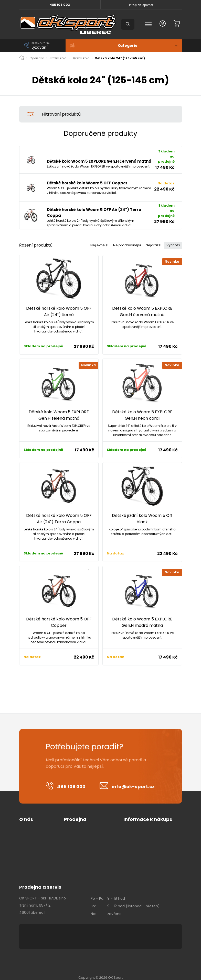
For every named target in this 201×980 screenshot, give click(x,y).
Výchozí (172, 239)
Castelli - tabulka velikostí (146, 839)
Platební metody (79, 831)
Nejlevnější (92, 239)
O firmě (26, 824)
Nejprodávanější (122, 239)
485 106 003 (60, 5)
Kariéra (25, 839)
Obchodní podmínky (82, 824)
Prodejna (75, 813)
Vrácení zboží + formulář (145, 824)
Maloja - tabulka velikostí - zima (152, 854)
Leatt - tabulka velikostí (144, 861)
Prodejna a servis (40, 881)
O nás (26, 813)
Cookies (26, 831)
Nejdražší (150, 239)
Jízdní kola (58, 58)
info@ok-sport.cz (141, 5)
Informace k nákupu (148, 813)
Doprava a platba (80, 839)
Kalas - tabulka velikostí (144, 831)
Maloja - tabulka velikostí (146, 846)
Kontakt (26, 846)
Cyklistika (37, 58)
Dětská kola (81, 58)
